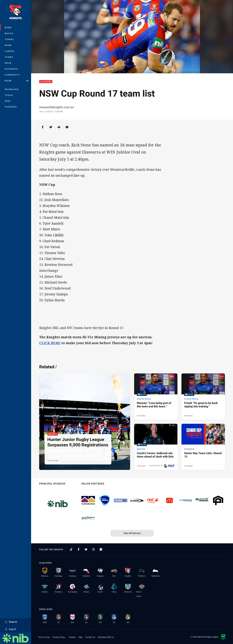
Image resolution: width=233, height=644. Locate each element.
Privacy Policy (59, 637)
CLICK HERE (50, 343)
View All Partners (132, 533)
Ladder (10, 51)
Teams (9, 57)
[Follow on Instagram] (93, 549)
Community (13, 75)
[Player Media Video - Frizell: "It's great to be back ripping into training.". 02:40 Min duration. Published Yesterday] (203, 396)
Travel (9, 39)
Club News (46, 82)
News (8, 27)
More (17, 81)
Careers (72, 637)
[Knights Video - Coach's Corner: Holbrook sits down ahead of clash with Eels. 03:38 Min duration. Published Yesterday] (156, 447)
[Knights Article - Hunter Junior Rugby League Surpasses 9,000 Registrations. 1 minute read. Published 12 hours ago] (85, 422)
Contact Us (90, 637)
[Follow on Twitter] (86, 549)
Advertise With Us (106, 637)
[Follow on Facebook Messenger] (101, 549)
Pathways (11, 69)
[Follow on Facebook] (79, 549)
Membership (12, 89)
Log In (11, 629)
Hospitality (11, 107)
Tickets (9, 95)
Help (80, 637)
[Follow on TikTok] (71, 549)
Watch (9, 33)
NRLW (8, 63)
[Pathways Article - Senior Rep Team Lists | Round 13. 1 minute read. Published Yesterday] (203, 447)
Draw (8, 45)
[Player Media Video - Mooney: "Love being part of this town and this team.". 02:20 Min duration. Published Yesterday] (156, 396)
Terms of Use (44, 637)
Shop (8, 101)
